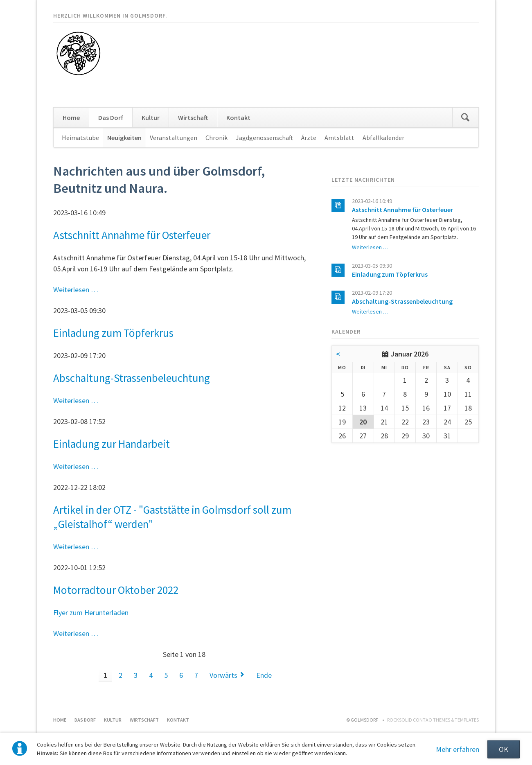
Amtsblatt (339, 138)
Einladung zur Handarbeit (112, 444)
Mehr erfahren (458, 749)
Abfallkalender (383, 138)
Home (71, 117)
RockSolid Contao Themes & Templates (433, 720)
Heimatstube (80, 138)
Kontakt (238, 117)
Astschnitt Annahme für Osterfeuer (132, 235)
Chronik (216, 138)
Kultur (151, 117)
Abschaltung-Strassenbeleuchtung (132, 378)
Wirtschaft (193, 117)
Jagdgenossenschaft (264, 138)
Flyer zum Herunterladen (91, 613)
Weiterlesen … (76, 290)
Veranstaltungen (174, 138)
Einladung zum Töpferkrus (113, 333)
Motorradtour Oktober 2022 (116, 590)
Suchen (465, 117)
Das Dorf (111, 117)
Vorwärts (223, 675)
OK (504, 749)
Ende (264, 675)
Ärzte (309, 138)
